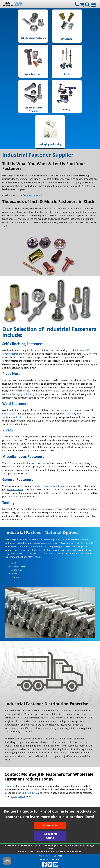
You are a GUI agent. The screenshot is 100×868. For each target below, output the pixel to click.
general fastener (15, 490)
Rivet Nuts (67, 26)
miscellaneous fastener (33, 463)
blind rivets (18, 441)
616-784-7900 (57, 852)
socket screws (42, 486)
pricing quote (18, 797)
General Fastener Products (33, 97)
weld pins (18, 418)
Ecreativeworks (56, 860)
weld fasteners (10, 414)
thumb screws (60, 486)
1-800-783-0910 (35, 852)
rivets (60, 437)
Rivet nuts (7, 381)
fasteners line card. (33, 196)
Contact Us (50, 826)
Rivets (67, 61)
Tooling (67, 96)
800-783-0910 (29, 793)
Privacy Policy (44, 856)
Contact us (10, 786)
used (65, 509)
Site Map (58, 856)
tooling (93, 509)
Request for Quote (50, 836)
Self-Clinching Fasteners (33, 26)
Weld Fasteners (33, 61)
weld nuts (70, 414)
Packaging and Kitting (50, 132)
